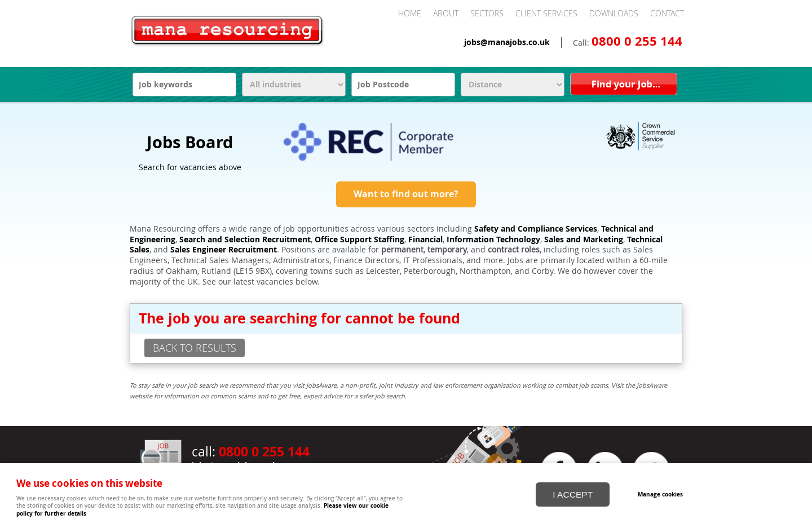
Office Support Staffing (359, 239)
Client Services (546, 13)
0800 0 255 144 (637, 41)
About (446, 13)
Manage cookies (662, 493)
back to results (195, 348)
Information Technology (493, 239)
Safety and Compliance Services (536, 229)
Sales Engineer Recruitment (224, 250)
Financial (425, 239)
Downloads (614, 13)
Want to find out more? (406, 194)
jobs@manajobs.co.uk (507, 42)
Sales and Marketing (584, 239)
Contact (667, 13)
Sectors (487, 13)
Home (410, 13)
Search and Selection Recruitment (245, 239)
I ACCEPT (573, 493)
